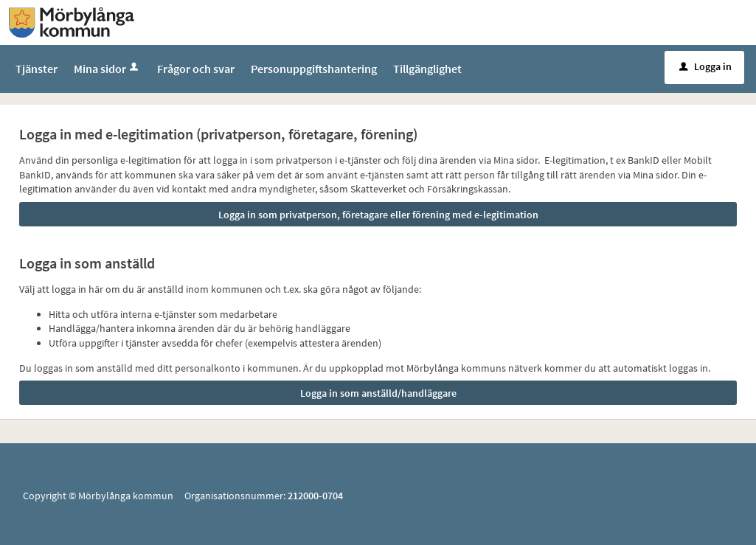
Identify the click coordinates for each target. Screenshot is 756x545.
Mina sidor (107, 69)
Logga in (705, 66)
